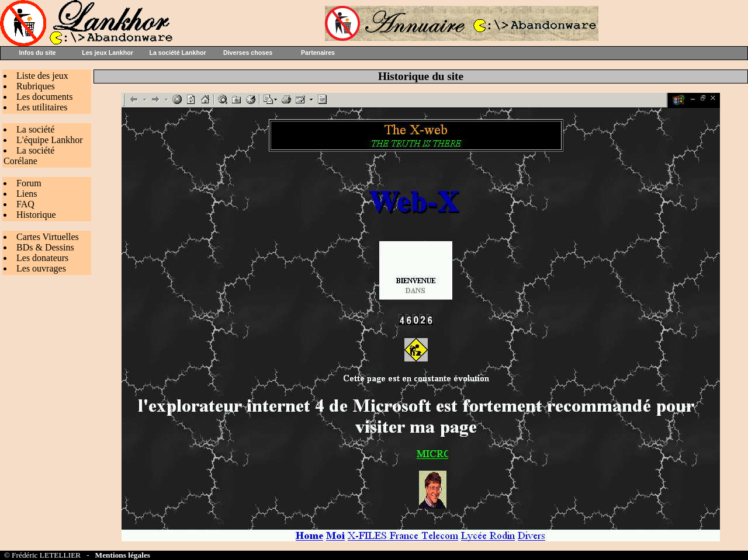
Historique (36, 215)
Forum (29, 183)
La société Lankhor (177, 53)
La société (35, 129)
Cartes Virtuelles (48, 237)
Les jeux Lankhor (108, 53)
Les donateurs (42, 258)
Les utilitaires (42, 107)
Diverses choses (248, 53)
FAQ (25, 204)
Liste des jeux (42, 76)
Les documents (44, 97)
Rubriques (36, 86)
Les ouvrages (41, 268)
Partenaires (318, 53)
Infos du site (38, 53)
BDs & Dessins (45, 247)
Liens (27, 194)
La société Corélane (29, 156)
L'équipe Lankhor (50, 140)
